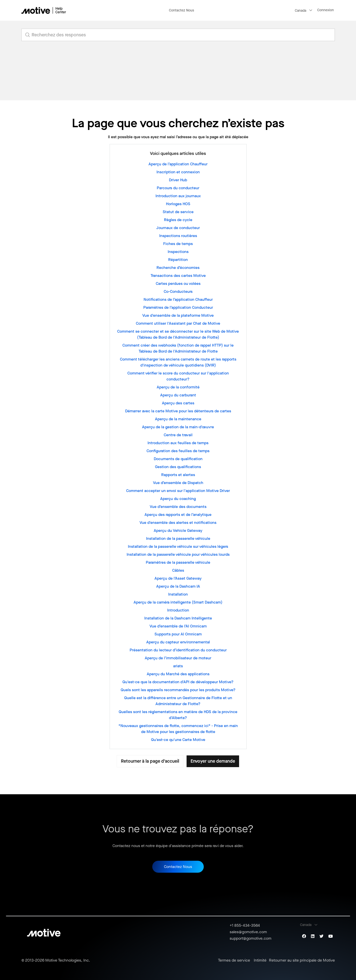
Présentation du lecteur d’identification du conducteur (178, 650)
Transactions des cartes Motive (178, 276)
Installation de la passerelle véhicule (178, 538)
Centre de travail (178, 435)
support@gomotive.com (251, 938)
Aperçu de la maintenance (178, 419)
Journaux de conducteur (178, 228)
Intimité (260, 960)
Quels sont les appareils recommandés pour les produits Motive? (178, 690)
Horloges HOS (178, 204)
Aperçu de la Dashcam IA (178, 586)
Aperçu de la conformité (178, 387)
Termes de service (234, 960)
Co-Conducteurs (178, 291)
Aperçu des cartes (178, 403)
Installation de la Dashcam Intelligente (178, 618)
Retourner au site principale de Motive (302, 960)
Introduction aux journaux (178, 196)
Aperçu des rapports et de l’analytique (178, 515)
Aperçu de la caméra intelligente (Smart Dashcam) (178, 602)
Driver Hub (178, 180)
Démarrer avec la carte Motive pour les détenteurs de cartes (178, 411)
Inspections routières (178, 236)
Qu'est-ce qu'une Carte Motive (178, 740)
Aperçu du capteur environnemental (178, 642)
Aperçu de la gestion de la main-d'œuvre (178, 427)
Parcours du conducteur (178, 188)
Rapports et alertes (178, 475)
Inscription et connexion (178, 172)
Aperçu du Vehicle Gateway (178, 530)
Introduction (178, 610)
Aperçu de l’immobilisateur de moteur (178, 658)
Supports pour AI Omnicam (178, 634)
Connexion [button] (326, 10)
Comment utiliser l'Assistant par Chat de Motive (178, 323)
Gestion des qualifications (178, 467)
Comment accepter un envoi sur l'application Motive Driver (178, 491)
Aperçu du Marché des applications (178, 674)
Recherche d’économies (178, 268)
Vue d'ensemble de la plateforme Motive (178, 315)
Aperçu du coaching (178, 499)
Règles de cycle (178, 220)
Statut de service (178, 212)
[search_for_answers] (178, 35)
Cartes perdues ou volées (178, 283)
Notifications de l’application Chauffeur (178, 299)
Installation (178, 594)
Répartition (178, 260)
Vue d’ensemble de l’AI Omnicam (178, 626)
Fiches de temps (178, 244)
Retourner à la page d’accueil (150, 761)
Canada (301, 11)
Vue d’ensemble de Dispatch (178, 483)
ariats (178, 666)
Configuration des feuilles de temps (178, 451)
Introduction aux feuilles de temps (178, 443)
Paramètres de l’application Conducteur (178, 307)
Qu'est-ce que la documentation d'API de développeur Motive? (178, 682)
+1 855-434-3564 (245, 925)
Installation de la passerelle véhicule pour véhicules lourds (178, 554)
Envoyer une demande (213, 761)
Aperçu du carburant (178, 395)
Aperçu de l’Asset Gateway (178, 578)
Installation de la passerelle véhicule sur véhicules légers (178, 546)
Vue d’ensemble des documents (178, 507)
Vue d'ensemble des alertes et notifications (178, 522)
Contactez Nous (181, 10)
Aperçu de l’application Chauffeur (178, 164)
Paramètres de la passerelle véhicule (178, 562)
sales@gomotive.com (248, 932)
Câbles (178, 570)
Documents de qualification (178, 459)
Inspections (178, 252)
